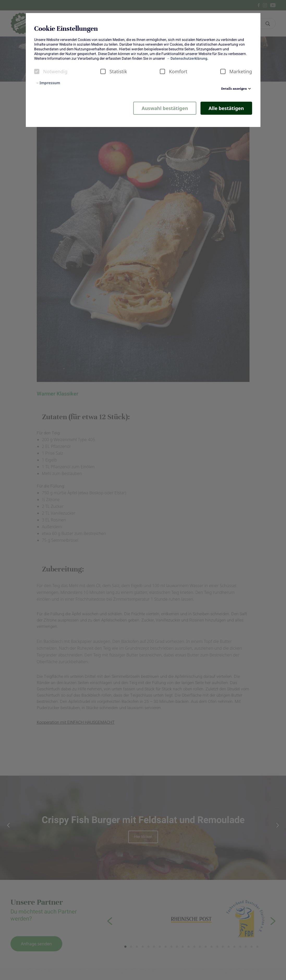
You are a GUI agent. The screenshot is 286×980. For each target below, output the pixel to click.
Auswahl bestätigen (165, 108)
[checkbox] (37, 71)
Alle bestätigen (226, 108)
